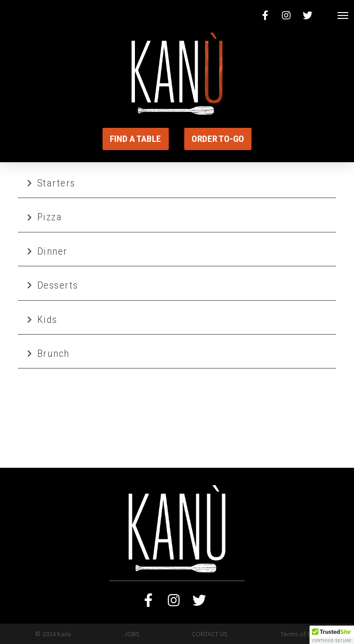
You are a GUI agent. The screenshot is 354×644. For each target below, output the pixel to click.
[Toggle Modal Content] (343, 16)
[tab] (177, 184)
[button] (332, 635)
